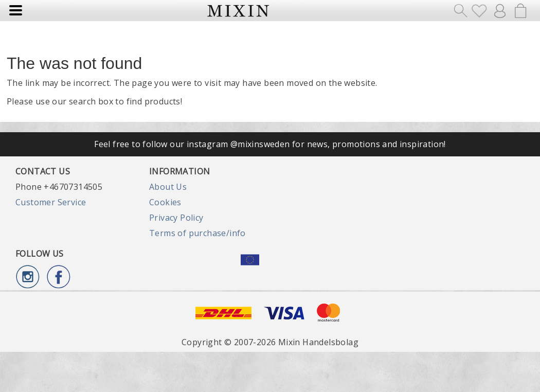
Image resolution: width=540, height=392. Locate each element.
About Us (168, 187)
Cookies (165, 202)
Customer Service (51, 202)
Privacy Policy (176, 218)
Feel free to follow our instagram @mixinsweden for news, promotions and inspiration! (270, 144)
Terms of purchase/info (197, 233)
